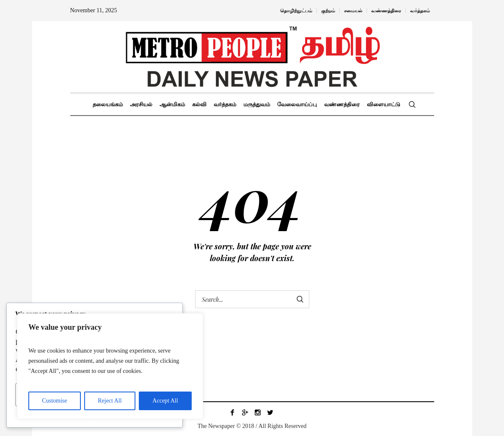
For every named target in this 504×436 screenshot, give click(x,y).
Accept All (165, 401)
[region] (110, 366)
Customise (54, 401)
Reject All (110, 401)
